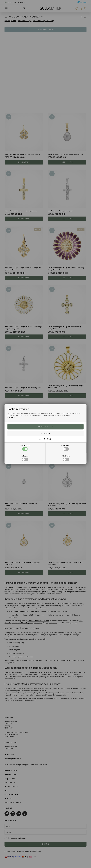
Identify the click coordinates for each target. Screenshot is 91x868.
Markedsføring (66, 448)
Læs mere (11, 418)
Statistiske (66, 458)
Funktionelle (25, 458)
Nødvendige (25, 448)
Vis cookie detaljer (45, 439)
